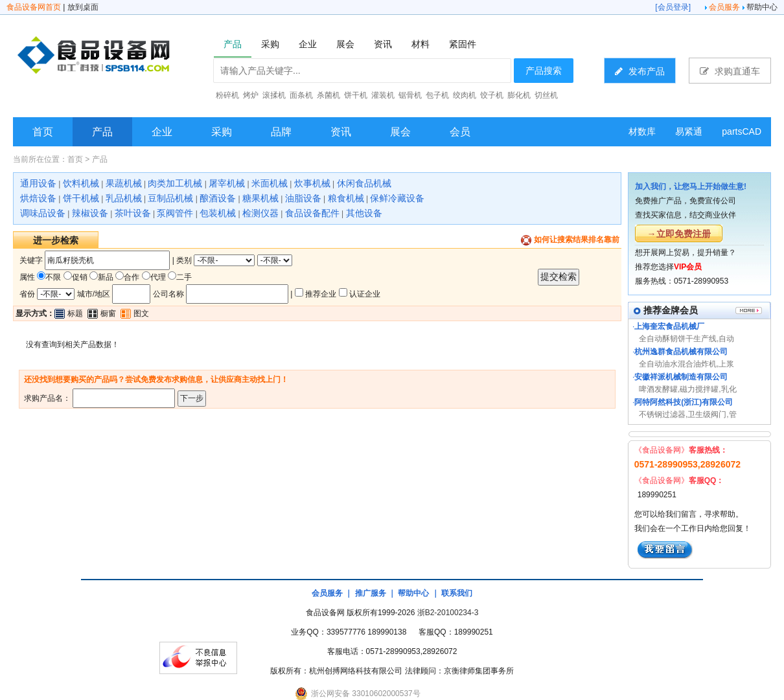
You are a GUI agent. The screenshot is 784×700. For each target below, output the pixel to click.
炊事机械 (312, 183)
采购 (222, 132)
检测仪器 (260, 213)
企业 (162, 132)
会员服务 (724, 7)
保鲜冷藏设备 (397, 198)
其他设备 (364, 213)
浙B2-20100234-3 (448, 613)
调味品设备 (43, 213)
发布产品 (640, 71)
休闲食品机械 (364, 183)
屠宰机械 (227, 183)
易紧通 (689, 131)
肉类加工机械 (175, 183)
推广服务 (371, 593)
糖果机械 (260, 198)
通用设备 (38, 183)
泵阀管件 (175, 213)
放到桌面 (83, 7)
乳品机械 (124, 198)
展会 (400, 132)
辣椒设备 (90, 213)
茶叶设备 (133, 213)
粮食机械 (346, 198)
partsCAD (742, 131)
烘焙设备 (38, 198)
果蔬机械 (124, 183)
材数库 (642, 131)
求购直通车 (730, 71)
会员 (460, 132)
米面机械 (270, 183)
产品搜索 (544, 71)
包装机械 (218, 213)
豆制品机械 (170, 198)
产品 (102, 132)
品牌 (281, 132)
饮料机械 (81, 183)
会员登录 (673, 7)
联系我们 (457, 593)
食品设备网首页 (34, 7)
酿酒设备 (218, 198)
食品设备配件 (312, 213)
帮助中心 (762, 7)
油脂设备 (303, 198)
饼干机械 (81, 198)
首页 (43, 132)
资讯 (341, 132)
